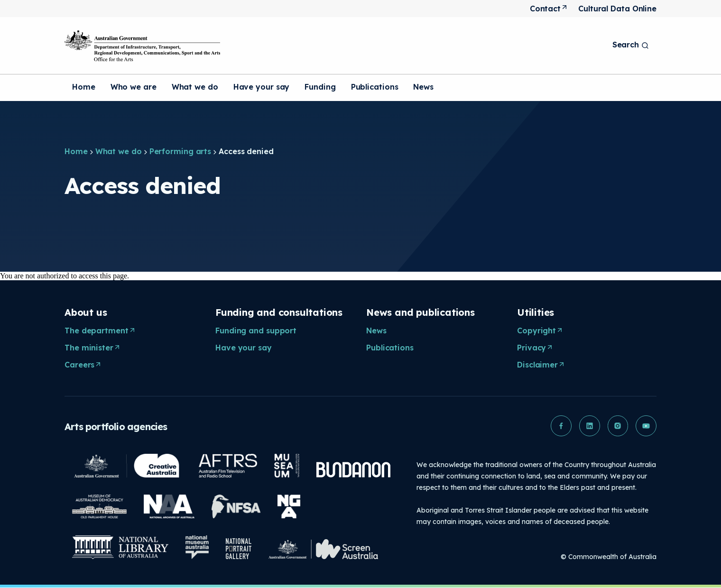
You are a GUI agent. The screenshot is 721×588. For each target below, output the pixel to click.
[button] (561, 426)
